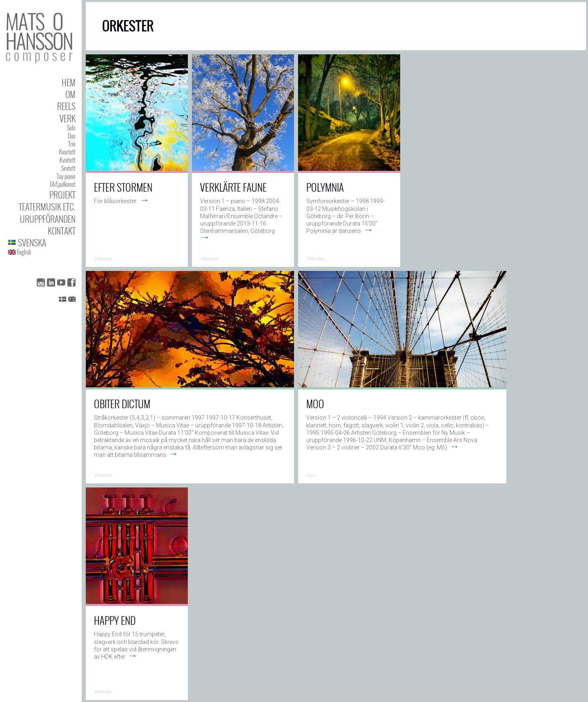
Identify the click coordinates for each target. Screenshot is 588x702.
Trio (72, 144)
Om (70, 94)
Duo (72, 136)
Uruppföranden (48, 219)
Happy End (115, 620)
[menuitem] (42, 243)
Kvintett (68, 160)
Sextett (68, 168)
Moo (315, 404)
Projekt (62, 195)
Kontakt (62, 231)
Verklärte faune (233, 187)
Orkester (103, 259)
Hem (69, 82)
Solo (71, 128)
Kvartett (67, 152)
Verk (68, 118)
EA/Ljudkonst (63, 184)
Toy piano (66, 176)
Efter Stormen (123, 187)
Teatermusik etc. (47, 207)
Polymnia (325, 187)
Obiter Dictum (122, 404)
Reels (66, 106)
